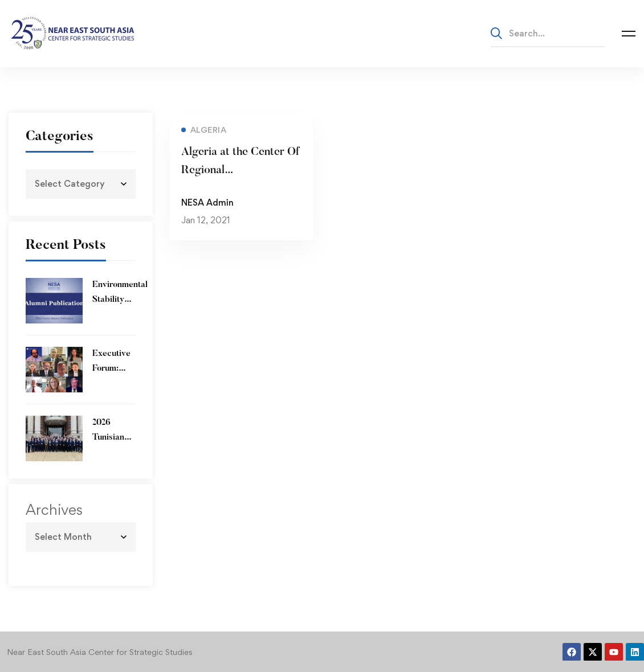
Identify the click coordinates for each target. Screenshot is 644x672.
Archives (54, 510)
